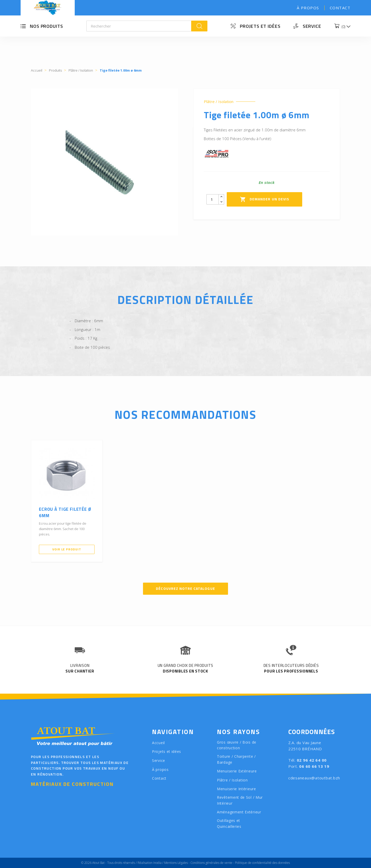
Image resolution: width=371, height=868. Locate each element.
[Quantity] (213, 199)
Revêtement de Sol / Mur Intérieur (240, 800)
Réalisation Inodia (150, 863)
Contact (340, 8)
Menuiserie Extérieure (237, 771)
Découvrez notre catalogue (185, 588)
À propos (308, 8)
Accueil (158, 743)
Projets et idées (260, 26)
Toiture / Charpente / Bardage (236, 759)
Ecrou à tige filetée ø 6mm (65, 513)
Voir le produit (67, 549)
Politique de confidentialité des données (262, 863)
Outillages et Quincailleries (229, 823)
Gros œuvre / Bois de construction (237, 745)
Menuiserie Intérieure (237, 789)
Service (312, 26)
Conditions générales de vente (211, 863)
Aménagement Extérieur (239, 812)
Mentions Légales (176, 863)
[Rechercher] (139, 26)
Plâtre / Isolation (219, 102)
